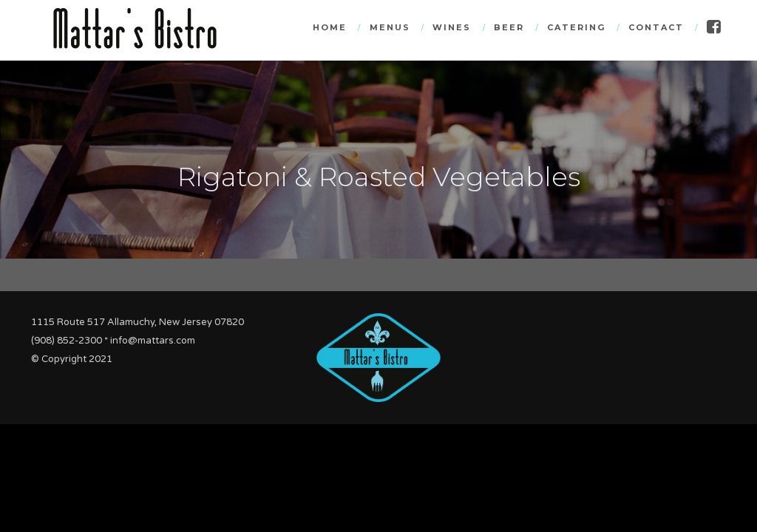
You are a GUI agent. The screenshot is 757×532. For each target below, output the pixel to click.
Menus (390, 27)
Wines (452, 27)
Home (330, 27)
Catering (576, 27)
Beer (509, 27)
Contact (656, 27)
